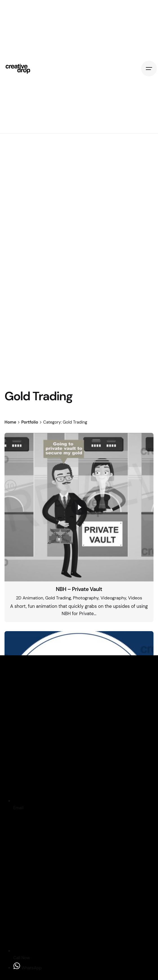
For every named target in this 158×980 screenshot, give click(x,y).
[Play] (79, 507)
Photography (86, 598)
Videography (113, 598)
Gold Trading (58, 598)
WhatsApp (27, 968)
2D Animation (29, 598)
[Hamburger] (149, 69)
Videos (135, 598)
